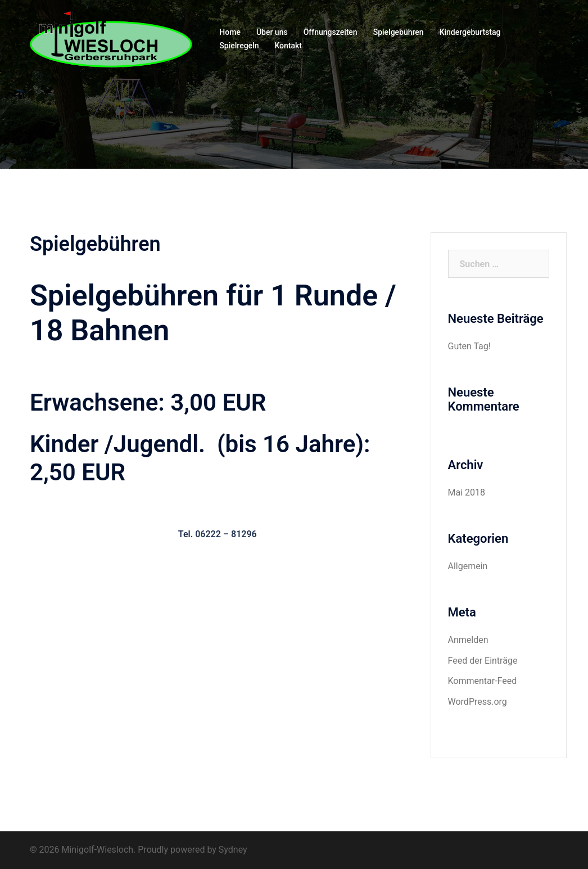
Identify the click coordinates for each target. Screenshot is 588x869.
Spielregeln (239, 46)
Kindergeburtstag (470, 32)
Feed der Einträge (483, 661)
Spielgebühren (399, 32)
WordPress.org (478, 702)
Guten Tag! (469, 346)
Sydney (233, 850)
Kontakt (288, 46)
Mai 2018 (467, 492)
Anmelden (468, 640)
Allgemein (468, 566)
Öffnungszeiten (331, 32)
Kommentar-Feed (483, 681)
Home (230, 32)
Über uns (272, 32)
